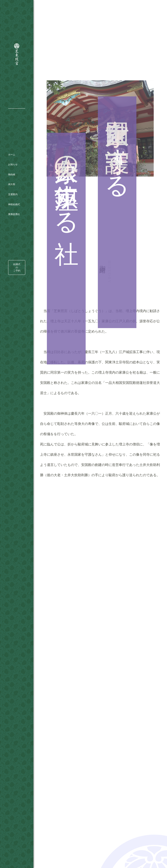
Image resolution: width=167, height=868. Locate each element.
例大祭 (12, 171)
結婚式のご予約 (17, 249)
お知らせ (13, 151)
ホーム (12, 141)
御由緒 (12, 161)
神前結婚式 (14, 191)
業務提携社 (14, 201)
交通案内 (13, 181)
